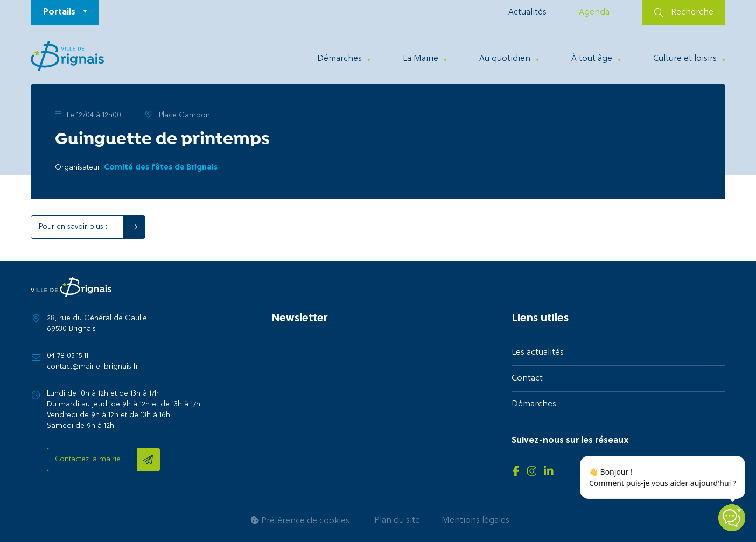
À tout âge (592, 59)
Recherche (684, 12)
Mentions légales (475, 520)
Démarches (339, 59)
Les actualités (538, 353)
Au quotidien (505, 59)
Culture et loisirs (685, 59)
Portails (59, 12)
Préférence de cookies (300, 521)
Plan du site (397, 520)
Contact (527, 378)
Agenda (594, 12)
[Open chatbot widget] (732, 518)
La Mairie (421, 59)
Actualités (527, 12)
